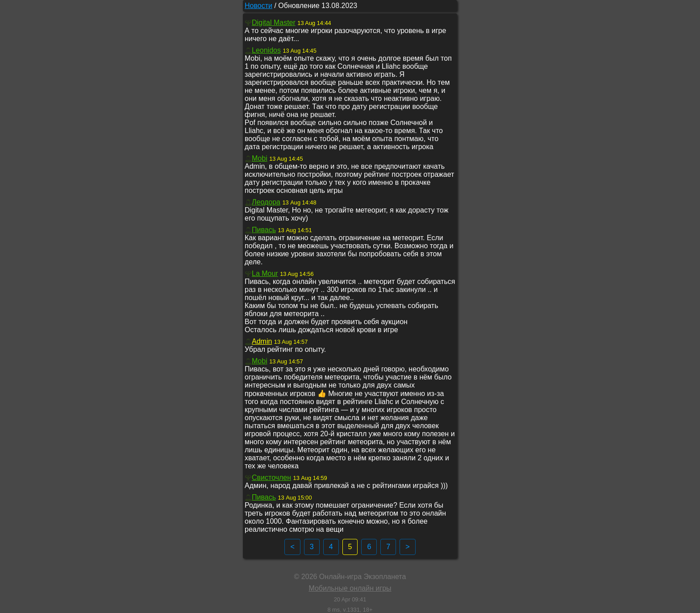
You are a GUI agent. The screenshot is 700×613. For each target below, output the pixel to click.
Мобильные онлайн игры (350, 588)
